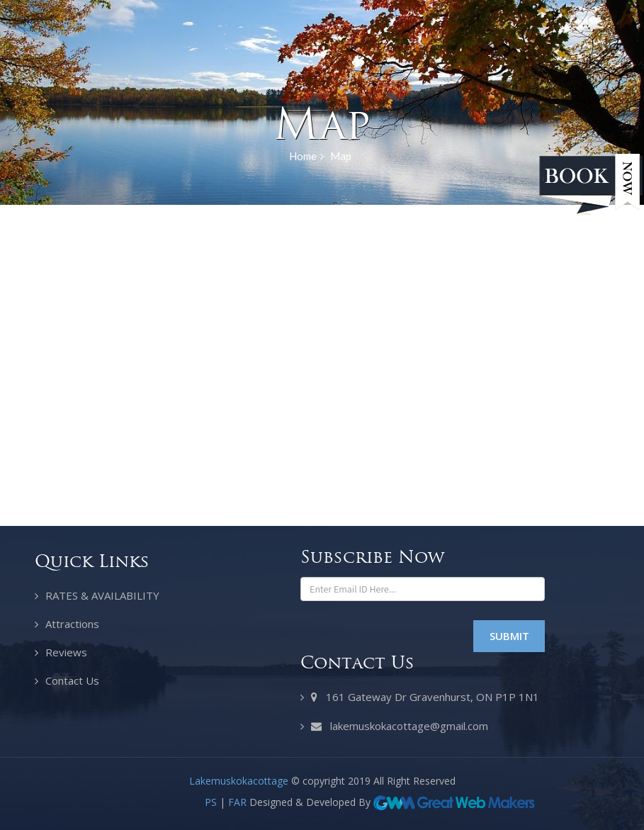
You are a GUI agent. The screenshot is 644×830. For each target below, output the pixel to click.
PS (211, 802)
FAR (237, 802)
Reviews (66, 652)
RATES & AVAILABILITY (102, 595)
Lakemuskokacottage (239, 781)
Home (306, 157)
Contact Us (72, 680)
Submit (509, 636)
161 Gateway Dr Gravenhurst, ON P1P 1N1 (425, 697)
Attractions (72, 624)
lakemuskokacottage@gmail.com (400, 727)
